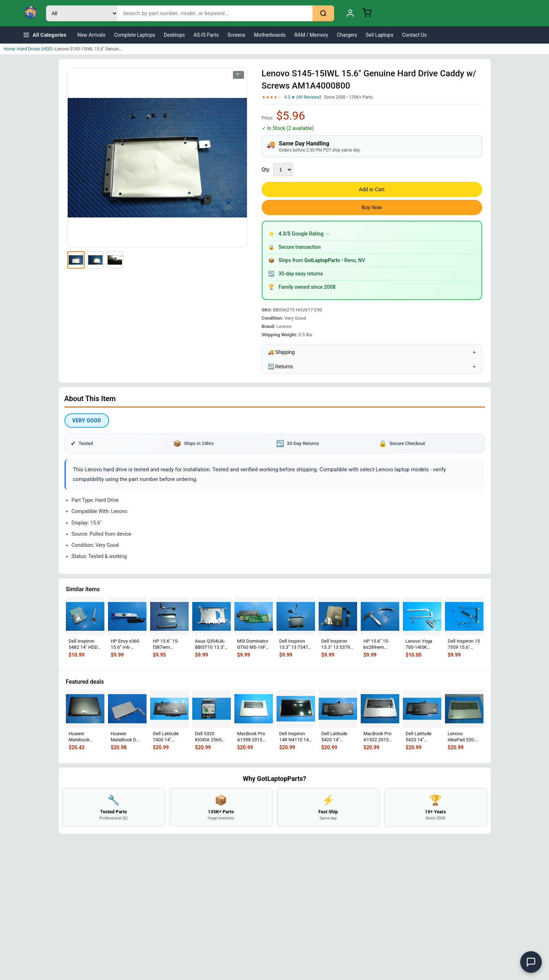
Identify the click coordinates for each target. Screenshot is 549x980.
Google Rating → (304, 234)
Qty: (266, 170)
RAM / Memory (311, 35)
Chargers (347, 35)
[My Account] (350, 13)
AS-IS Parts (206, 35)
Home (9, 49)
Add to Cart (372, 189)
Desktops (174, 35)
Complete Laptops (135, 35)
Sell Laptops (380, 35)
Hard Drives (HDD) (35, 49)
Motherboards (270, 35)
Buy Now (372, 207)
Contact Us (415, 35)
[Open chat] (531, 962)
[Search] (323, 13)
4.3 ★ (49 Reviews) (303, 97)
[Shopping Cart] (367, 13)
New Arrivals (91, 35)
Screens (237, 35)
